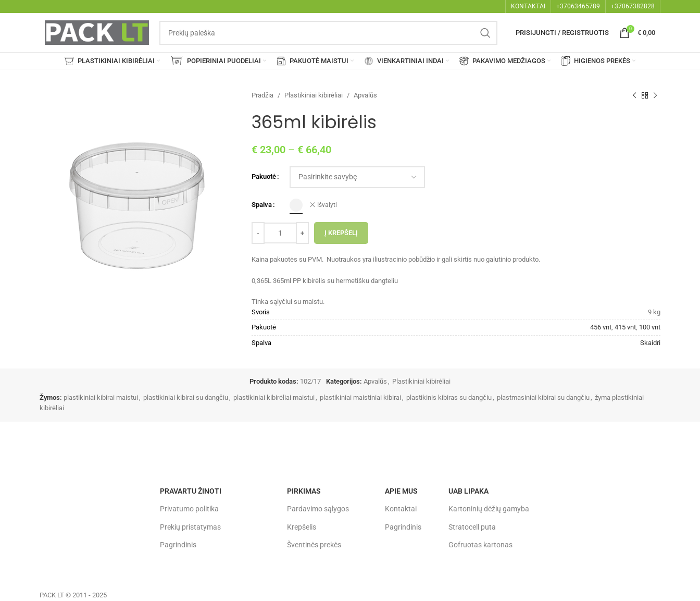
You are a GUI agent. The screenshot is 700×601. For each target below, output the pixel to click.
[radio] (296, 205)
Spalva (262, 205)
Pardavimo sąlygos (318, 509)
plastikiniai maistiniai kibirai (360, 397)
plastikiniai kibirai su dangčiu (186, 397)
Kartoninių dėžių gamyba (489, 509)
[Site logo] (97, 32)
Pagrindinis (178, 545)
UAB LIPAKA (468, 491)
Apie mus (401, 491)
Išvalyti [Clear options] (327, 205)
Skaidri (650, 343)
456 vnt (601, 327)
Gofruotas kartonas (480, 545)
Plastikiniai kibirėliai (314, 95)
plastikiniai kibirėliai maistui (274, 397)
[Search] (328, 33)
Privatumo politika (189, 509)
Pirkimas (304, 491)
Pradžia (262, 95)
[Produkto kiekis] (280, 233)
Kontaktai (401, 509)
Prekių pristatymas (190, 527)
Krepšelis (302, 527)
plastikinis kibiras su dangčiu (449, 397)
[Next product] (655, 95)
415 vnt (625, 327)
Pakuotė (264, 176)
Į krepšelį (341, 233)
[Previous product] (634, 95)
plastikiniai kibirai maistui (101, 397)
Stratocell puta (472, 527)
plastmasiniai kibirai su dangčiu (543, 397)
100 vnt (650, 327)
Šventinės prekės (314, 545)
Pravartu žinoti (191, 491)
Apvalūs (365, 95)
